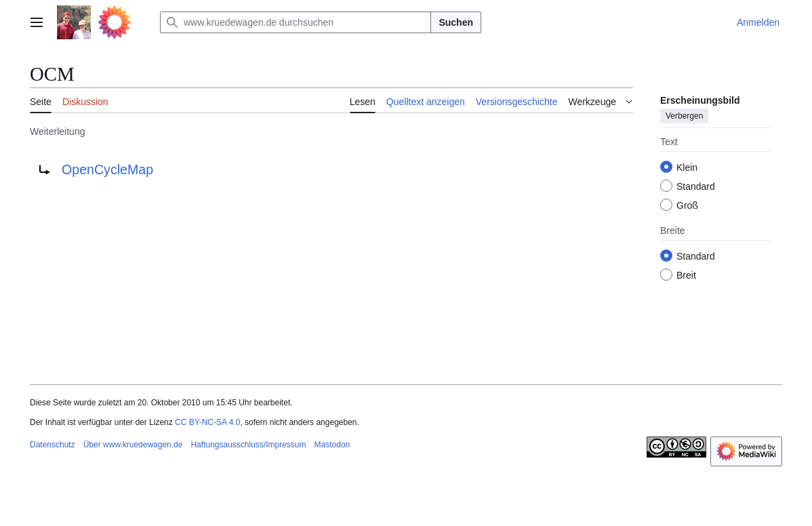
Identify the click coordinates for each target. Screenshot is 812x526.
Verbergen (684, 116)
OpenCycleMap (107, 169)
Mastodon (332, 445)
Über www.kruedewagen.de (133, 445)
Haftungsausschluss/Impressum (248, 445)
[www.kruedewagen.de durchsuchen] (296, 22)
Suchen (456, 22)
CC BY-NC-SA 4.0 (207, 422)
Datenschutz (53, 445)
